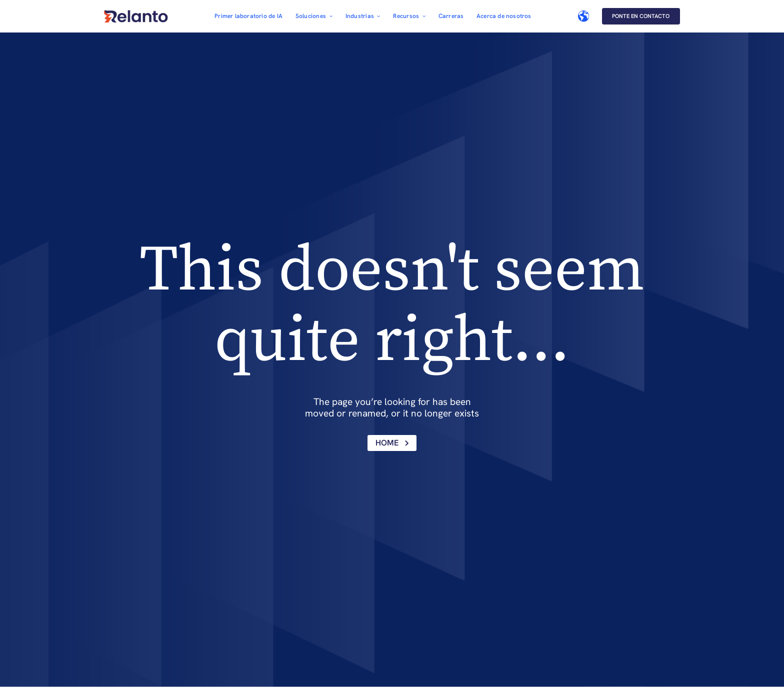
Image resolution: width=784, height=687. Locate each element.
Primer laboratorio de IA (248, 16)
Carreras (451, 16)
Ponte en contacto (641, 16)
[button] (314, 16)
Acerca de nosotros (504, 16)
